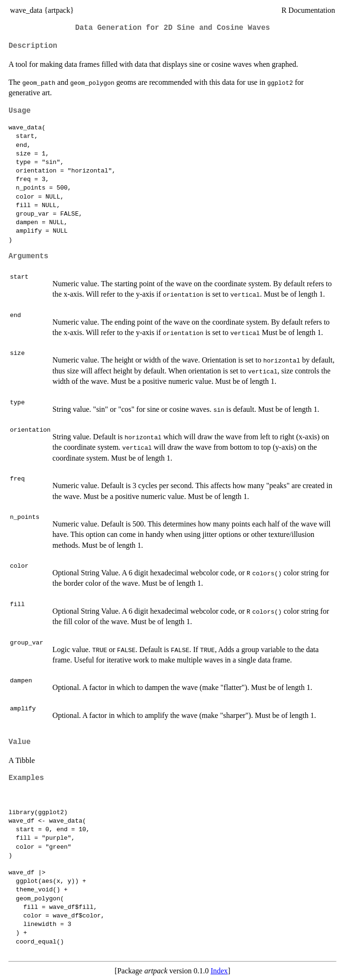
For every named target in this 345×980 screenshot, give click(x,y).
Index (219, 971)
